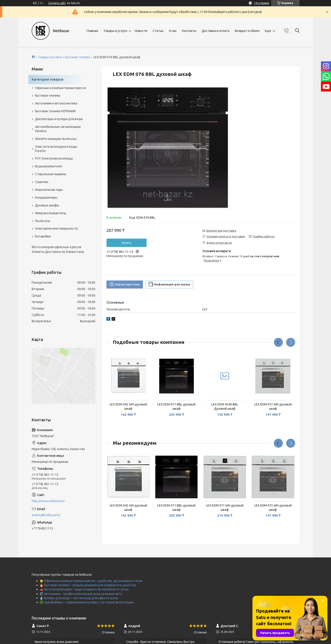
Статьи (158, 31)
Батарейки (43, 236)
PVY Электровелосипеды (54, 158)
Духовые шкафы (47, 205)
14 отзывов (261, 3)
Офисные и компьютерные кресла (60, 88)
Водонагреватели (48, 166)
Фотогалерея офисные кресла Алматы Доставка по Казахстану (58, 249)
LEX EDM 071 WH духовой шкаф (225, 508)
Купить (126, 243)
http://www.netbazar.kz (48, 501)
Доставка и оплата (216, 31)
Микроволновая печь (51, 213)
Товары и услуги (115, 31)
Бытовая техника (78, 57)
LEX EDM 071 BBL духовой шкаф (176, 406)
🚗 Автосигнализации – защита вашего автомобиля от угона (84, 589)
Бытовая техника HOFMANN (55, 111)
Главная (92, 31)
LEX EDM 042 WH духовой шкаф (128, 406)
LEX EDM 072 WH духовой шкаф (273, 406)
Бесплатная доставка (221, 231)
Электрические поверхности (56, 229)
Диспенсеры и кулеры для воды (59, 119)
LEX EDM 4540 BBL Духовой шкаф (225, 406)
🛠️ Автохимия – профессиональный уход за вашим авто (81, 594)
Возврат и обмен (247, 31)
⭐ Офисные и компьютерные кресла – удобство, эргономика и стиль (91, 581)
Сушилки (42, 182)
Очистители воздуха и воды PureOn (56, 149)
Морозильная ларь (49, 190)
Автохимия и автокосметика (56, 103)
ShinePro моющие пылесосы (56, 139)
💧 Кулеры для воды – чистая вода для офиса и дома (79, 598)
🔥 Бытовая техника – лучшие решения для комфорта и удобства (88, 585)
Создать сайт (57, 3)
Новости (141, 31)
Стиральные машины (51, 174)
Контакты (189, 31)
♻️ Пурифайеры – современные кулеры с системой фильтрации (87, 602)
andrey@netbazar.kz (46, 515)
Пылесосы (43, 221)
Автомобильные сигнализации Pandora (58, 129)
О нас (173, 31)
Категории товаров (48, 79)
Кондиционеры (46, 197)
